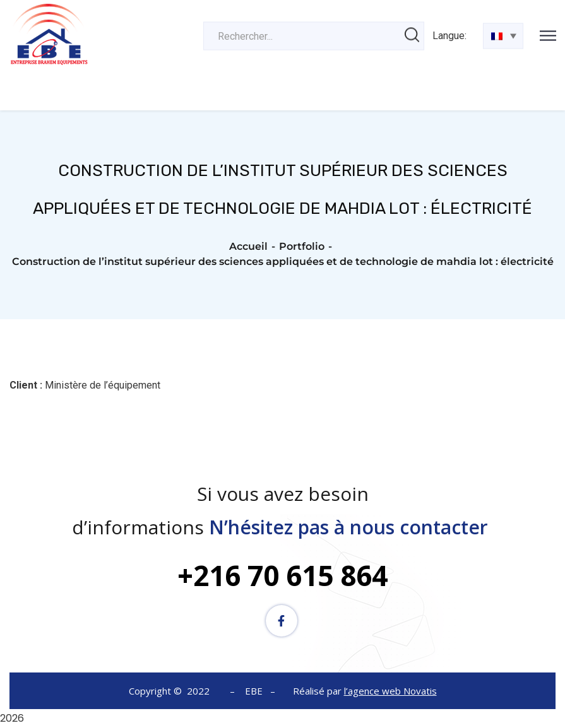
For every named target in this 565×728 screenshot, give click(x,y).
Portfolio (302, 246)
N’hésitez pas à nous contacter (351, 527)
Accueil (248, 246)
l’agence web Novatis (390, 691)
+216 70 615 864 (282, 575)
